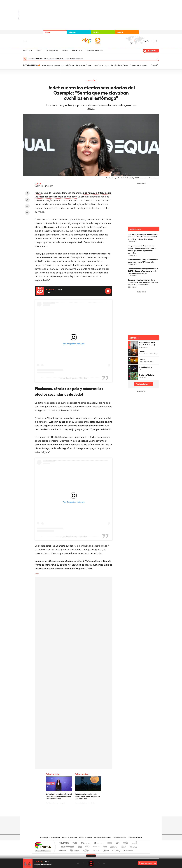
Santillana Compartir (99, 843)
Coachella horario (102, 65)
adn (125, 843)
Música (39, 51)
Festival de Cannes (84, 65)
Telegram (27, 213)
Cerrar (157, 59)
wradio (87, 846)
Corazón (91, 81)
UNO (80, 846)
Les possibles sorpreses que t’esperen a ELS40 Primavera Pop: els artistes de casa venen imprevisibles (143, 271)
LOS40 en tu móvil (120, 837)
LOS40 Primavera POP (94, 51)
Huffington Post (67, 846)
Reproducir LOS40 (108, 291)
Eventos (65, 51)
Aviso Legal (44, 837)
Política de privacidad (69, 837)
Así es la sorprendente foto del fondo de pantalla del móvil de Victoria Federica (59, 796)
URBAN (120, 32)
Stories (105, 812)
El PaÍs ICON (96, 850)
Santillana (86, 843)
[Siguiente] (158, 65)
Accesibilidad (55, 837)
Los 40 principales (75, 843)
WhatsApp (27, 206)
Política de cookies (85, 837)
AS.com (117, 843)
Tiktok (82, 812)
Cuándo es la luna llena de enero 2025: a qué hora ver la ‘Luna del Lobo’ (87, 796)
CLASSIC (72, 32)
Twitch (100, 812)
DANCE (96, 32)
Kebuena (131, 846)
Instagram (77, 812)
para (78, 219)
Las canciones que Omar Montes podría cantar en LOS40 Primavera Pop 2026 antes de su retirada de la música (143, 237)
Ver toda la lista (142, 384)
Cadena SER (109, 843)
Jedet (37, 574)
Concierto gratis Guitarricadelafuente (58, 65)
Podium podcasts (86, 850)
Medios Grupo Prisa (43, 851)
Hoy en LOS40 (77, 51)
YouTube (86, 812)
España (146, 41)
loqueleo (116, 850)
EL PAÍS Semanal (114, 846)
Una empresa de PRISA (43, 845)
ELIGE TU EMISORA (146, 863)
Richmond (62, 850)
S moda (106, 850)
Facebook (27, 193)
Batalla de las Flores (120, 65)
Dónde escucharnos (135, 837)
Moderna (74, 850)
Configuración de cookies (103, 837)
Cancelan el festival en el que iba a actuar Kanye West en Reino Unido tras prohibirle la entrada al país (143, 282)
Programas (54, 51)
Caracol (133, 843)
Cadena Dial (105, 846)
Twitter (27, 200)
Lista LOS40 (28, 51)
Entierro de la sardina (139, 65)
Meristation (128, 850)
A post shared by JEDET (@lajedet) (74, 378)
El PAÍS (64, 843)
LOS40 (48, 32)
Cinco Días (96, 846)
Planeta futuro (123, 846)
